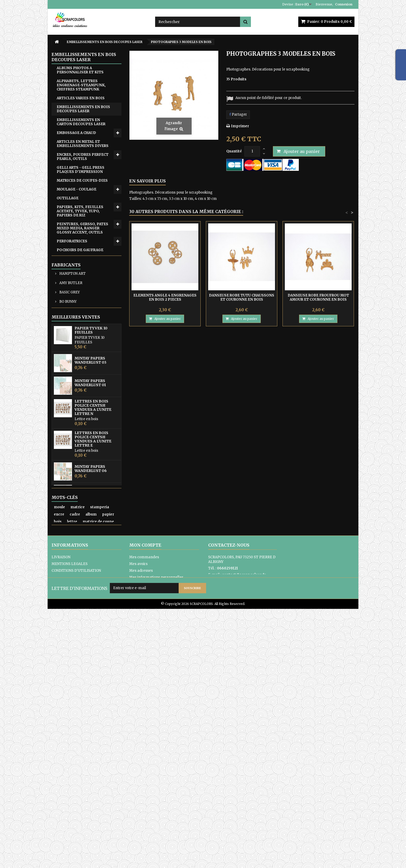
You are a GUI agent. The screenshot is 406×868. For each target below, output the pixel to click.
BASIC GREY (69, 407)
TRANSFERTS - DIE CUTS (79, 276)
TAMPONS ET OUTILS (76, 285)
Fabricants (66, 380)
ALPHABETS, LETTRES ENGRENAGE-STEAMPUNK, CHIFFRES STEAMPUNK (81, 85)
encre (59, 749)
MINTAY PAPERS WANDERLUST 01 (90, 520)
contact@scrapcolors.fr (244, 820)
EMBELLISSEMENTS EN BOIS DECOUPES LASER (83, 109)
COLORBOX (69, 426)
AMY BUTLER (70, 398)
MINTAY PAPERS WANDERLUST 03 (90, 497)
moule (59, 742)
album (91, 749)
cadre (75, 749)
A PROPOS (60, 823)
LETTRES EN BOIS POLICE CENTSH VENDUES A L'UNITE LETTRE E (93, 576)
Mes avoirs (138, 810)
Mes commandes (144, 803)
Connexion (344, 4)
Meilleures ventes (76, 454)
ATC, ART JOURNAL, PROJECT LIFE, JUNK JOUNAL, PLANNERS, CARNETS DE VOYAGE (83, 357)
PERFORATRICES (72, 241)
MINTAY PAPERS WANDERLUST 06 (91, 605)
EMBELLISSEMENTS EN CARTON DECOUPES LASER (81, 122)
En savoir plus (147, 181)
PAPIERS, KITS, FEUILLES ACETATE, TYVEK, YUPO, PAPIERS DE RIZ (80, 211)
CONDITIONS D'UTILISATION (76, 816)
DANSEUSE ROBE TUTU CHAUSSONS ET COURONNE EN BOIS (242, 297)
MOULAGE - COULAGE (77, 189)
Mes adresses (141, 816)
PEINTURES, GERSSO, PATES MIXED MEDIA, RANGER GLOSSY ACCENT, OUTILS (82, 228)
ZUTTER (64, 303)
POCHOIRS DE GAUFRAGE (80, 250)
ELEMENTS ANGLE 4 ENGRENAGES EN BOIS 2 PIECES (165, 297)
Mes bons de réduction (149, 830)
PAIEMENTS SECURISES (72, 830)
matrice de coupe (98, 756)
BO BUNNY (68, 417)
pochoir (61, 764)
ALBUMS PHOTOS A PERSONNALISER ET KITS (80, 70)
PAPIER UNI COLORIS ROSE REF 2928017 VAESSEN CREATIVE (94, 696)
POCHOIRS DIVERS (74, 259)
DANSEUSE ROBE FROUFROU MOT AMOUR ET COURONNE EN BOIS (318, 297)
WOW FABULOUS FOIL (77, 294)
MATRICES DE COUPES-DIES (82, 181)
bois (58, 756)
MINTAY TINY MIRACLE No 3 (97, 674)
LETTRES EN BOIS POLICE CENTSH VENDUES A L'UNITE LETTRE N (93, 544)
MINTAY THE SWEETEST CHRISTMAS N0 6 (91, 628)
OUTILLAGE (68, 198)
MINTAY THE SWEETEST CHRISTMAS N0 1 (91, 651)
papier (108, 749)
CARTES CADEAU (72, 325)
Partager (238, 114)
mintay (80, 764)
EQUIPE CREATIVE (73, 333)
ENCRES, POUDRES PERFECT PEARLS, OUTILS (83, 157)
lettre (72, 756)
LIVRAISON (61, 803)
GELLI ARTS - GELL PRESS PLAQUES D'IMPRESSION (81, 170)
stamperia (100, 742)
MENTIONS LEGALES (70, 810)
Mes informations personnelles (156, 823)
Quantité (234, 151)
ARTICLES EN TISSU (75, 342)
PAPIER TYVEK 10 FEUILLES (91, 467)
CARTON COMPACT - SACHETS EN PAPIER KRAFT (84, 314)
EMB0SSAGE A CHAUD (76, 133)
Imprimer (240, 126)
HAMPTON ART (72, 389)
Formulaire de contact (227, 827)
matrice (78, 742)
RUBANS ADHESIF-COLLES (81, 268)
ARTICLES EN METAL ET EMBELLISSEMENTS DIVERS (83, 144)
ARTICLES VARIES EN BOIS (81, 98)
